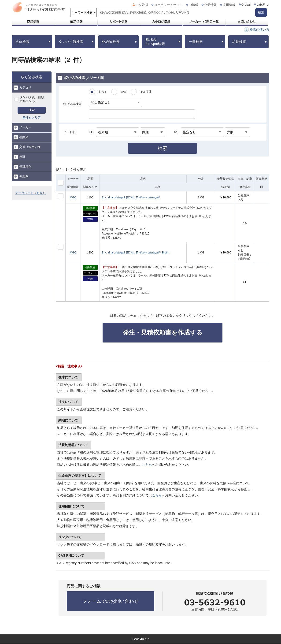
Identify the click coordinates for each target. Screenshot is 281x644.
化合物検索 (111, 42)
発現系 (21, 177)
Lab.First (263, 5)
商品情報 (33, 22)
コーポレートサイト (168, 5)
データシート (90, 214)
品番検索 (239, 42)
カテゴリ (22, 88)
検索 (32, 110)
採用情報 (229, 5)
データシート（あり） (30, 193)
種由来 (21, 137)
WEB (90, 219)
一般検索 (196, 42)
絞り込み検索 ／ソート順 (81, 78)
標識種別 (22, 167)
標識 (19, 157)
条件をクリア (32, 117)
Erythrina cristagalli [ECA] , (131, 197)
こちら (147, 465)
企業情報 (211, 5)
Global (246, 5)
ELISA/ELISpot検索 (155, 42)
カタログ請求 (161, 22)
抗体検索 (22, 42)
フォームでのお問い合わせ (111, 601)
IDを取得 (142, 5)
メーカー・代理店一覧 (204, 22)
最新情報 (76, 22)
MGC (73, 197)
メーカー (22, 128)
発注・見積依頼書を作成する (163, 332)
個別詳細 (90, 208)
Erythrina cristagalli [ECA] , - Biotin (135, 253)
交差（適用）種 (27, 147)
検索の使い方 (259, 30)
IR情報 (194, 5)
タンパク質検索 (71, 42)
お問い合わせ (246, 22)
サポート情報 (118, 22)
